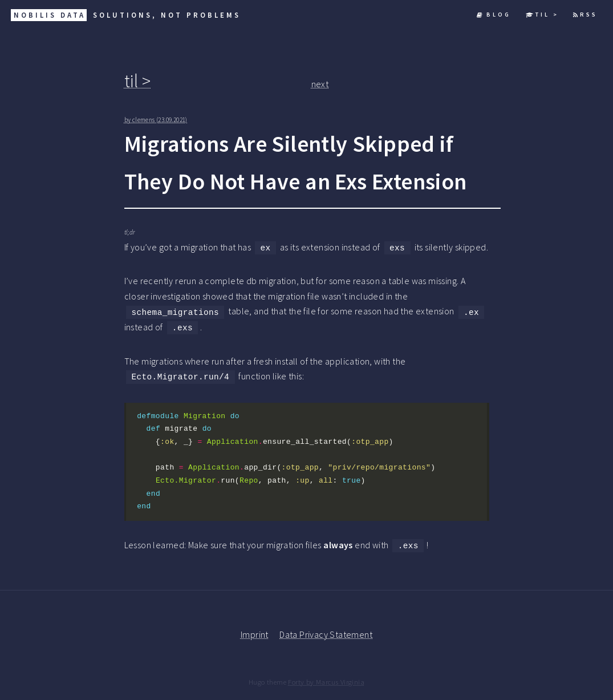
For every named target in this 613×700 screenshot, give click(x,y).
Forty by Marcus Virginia (326, 682)
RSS (585, 15)
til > (542, 15)
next (320, 84)
